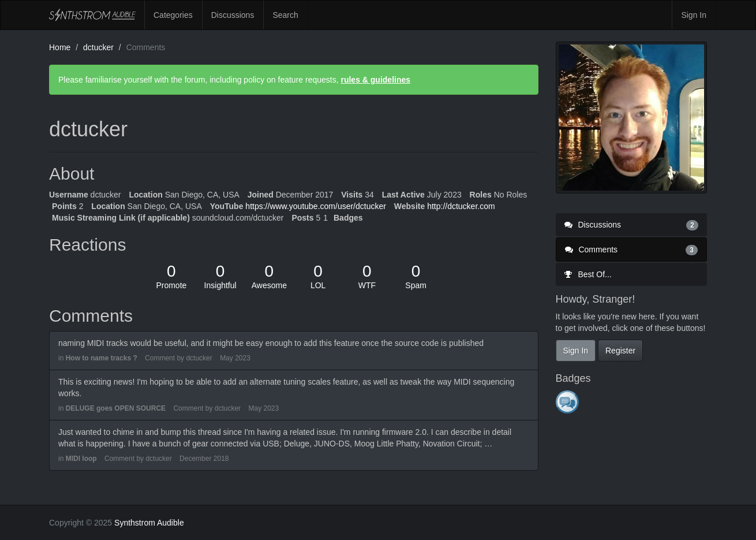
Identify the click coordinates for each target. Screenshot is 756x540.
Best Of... (588, 274)
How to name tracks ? (102, 358)
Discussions (233, 15)
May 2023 (235, 358)
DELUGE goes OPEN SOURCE (116, 408)
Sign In (694, 15)
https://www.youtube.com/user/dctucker (316, 206)
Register (620, 351)
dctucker (199, 358)
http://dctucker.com (461, 206)
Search (285, 15)
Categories (173, 15)
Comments (632, 249)
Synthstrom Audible (92, 15)
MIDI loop (81, 459)
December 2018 (204, 459)
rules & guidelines (375, 80)
